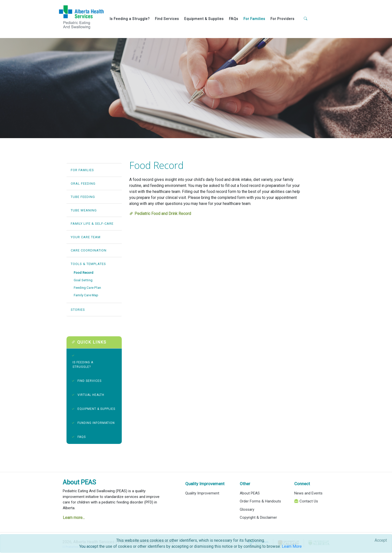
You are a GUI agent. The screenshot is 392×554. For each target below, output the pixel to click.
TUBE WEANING (84, 210)
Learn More (292, 546)
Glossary (247, 509)
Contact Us (309, 501)
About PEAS (79, 482)
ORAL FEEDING (83, 184)
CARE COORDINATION (89, 250)
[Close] (381, 540)
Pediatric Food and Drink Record (163, 214)
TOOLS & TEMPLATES (88, 264)
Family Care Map (86, 295)
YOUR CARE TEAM (86, 237)
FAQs (234, 19)
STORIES (78, 310)
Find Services (167, 19)
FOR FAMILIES (82, 170)
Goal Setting (83, 280)
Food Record (83, 273)
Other (245, 484)
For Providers (282, 19)
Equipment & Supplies (204, 19)
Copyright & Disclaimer (258, 517)
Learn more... (74, 518)
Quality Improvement (205, 484)
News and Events (308, 493)
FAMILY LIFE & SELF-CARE (92, 224)
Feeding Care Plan (87, 288)
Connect (302, 484)
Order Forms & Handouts (260, 501)
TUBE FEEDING (83, 197)
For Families (254, 19)
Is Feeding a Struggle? (130, 19)
